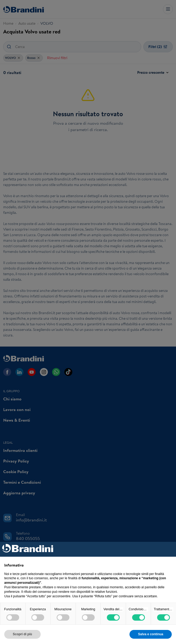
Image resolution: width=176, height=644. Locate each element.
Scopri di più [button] (22, 634)
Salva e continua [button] (151, 634)
